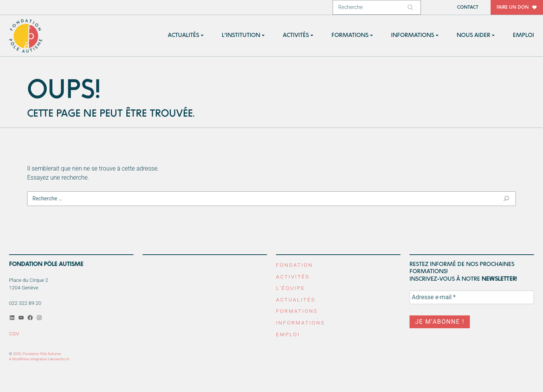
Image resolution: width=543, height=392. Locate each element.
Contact (468, 7)
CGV (14, 334)
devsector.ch (60, 359)
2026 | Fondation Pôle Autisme (37, 354)
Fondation (295, 265)
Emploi (288, 334)
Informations (301, 323)
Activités (293, 277)
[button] (186, 36)
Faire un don (513, 7)
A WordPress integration (28, 359)
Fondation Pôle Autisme (26, 36)
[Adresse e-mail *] (472, 297)
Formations (297, 311)
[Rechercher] (411, 7)
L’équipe (291, 288)
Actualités (296, 300)
